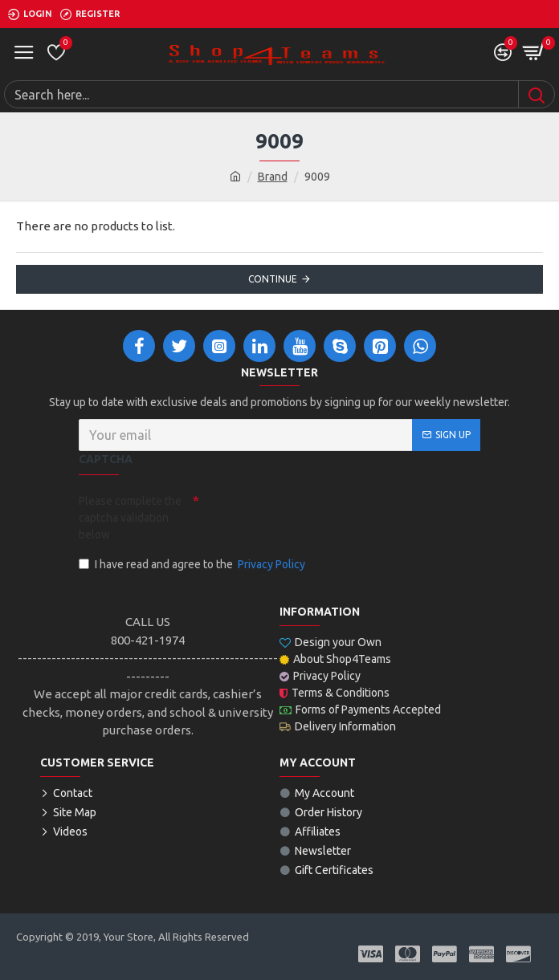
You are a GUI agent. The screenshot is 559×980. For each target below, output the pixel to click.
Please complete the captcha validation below (130, 518)
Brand (273, 177)
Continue (273, 279)
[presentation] (312, 516)
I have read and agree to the (193, 565)
